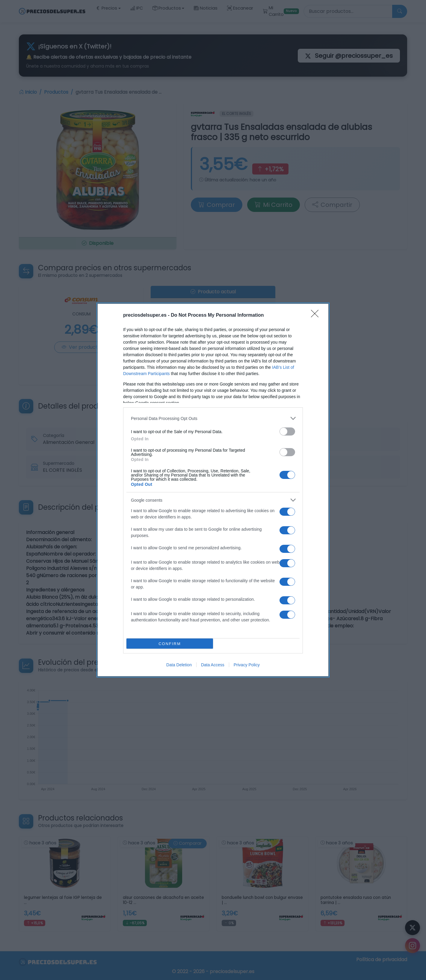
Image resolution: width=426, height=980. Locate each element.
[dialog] (213, 490)
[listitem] (213, 418)
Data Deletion (179, 665)
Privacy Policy (247, 665)
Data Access (213, 665)
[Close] (317, 315)
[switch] (287, 431)
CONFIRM (170, 643)
